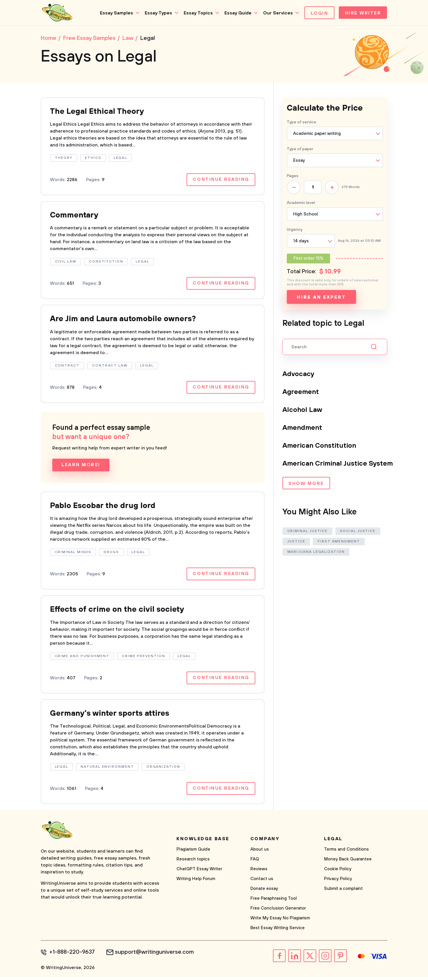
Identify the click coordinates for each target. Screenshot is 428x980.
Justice (296, 542)
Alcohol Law (303, 410)
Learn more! (81, 467)
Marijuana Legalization (316, 552)
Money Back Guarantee (348, 863)
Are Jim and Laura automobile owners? (127, 321)
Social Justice (358, 532)
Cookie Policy (338, 872)
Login (318, 13)
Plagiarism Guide (193, 853)
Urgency (295, 230)
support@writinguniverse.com (156, 956)
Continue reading (221, 181)
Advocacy (299, 375)
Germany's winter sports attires (113, 716)
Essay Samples (115, 13)
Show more (306, 484)
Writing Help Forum (196, 882)
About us (260, 853)
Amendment (302, 428)
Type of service (302, 123)
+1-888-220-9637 (73, 956)
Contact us (262, 882)
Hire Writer (362, 13)
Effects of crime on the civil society (120, 612)
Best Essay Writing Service (278, 931)
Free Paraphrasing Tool (274, 902)
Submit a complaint (343, 892)
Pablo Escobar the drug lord (105, 508)
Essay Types (157, 13)
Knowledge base (203, 842)
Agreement (301, 393)
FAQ (255, 863)
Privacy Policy (338, 882)
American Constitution (320, 446)
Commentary (75, 216)
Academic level (301, 203)
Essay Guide (236, 13)
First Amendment (339, 542)
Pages (293, 176)
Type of (300, 150)
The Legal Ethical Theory (99, 112)
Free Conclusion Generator (278, 912)
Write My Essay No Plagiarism (280, 922)
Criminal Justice (308, 532)
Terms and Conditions (346, 853)
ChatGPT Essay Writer (199, 872)
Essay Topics (197, 13)
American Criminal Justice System (339, 464)
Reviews (259, 872)
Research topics (193, 863)
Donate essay (264, 892)
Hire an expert (321, 298)
